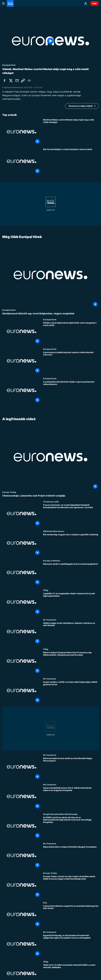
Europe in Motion (52, 561)
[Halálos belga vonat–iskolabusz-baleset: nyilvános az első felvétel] (71, 633)
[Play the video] (50, 41)
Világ (46, 590)
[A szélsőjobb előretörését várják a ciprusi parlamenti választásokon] (71, 392)
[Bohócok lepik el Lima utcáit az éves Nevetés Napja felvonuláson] (71, 769)
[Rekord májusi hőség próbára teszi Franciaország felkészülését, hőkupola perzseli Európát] (71, 663)
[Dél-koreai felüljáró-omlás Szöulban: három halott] (71, 161)
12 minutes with (51, 502)
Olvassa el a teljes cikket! (81, 106)
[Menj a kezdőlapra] (10, 3)
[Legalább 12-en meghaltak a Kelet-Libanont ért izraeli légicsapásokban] (71, 604)
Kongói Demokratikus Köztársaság (60, 814)
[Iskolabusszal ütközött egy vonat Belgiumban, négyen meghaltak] (50, 314)
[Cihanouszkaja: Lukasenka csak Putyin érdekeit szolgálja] (50, 496)
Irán (45, 902)
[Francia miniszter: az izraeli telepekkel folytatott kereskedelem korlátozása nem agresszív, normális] (71, 515)
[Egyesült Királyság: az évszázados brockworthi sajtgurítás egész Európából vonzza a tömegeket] (71, 946)
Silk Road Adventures (54, 531)
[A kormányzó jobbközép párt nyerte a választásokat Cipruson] (71, 362)
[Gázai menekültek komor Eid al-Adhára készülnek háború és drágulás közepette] (71, 798)
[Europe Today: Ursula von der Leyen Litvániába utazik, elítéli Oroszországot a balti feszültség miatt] (71, 887)
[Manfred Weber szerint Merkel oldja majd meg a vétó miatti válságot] (71, 132)
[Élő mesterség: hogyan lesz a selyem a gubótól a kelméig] (71, 545)
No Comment (50, 620)
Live (94, 3)
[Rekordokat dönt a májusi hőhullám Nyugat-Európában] (71, 857)
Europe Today (9, 492)
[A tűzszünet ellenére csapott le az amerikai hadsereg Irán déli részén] (71, 916)
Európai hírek (9, 310)
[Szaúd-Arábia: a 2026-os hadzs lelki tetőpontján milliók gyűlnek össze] (71, 692)
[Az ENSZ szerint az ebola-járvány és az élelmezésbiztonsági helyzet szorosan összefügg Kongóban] (71, 828)
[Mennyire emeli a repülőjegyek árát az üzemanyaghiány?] (71, 574)
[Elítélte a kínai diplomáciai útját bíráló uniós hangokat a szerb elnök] (71, 333)
